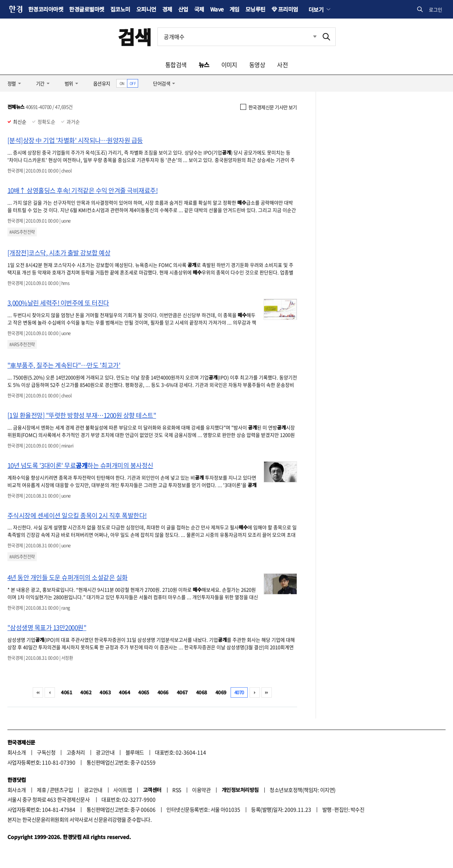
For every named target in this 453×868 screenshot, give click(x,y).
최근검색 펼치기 (309, 37)
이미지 (229, 65)
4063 (105, 692)
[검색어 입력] (238, 37)
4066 (163, 692)
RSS (177, 790)
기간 (40, 83)
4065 (144, 692)
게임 (234, 9)
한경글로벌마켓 (87, 9)
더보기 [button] (316, 9)
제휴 (41, 790)
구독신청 (46, 752)
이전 (50, 692)
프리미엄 (288, 9)
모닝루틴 (255, 9)
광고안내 (105, 752)
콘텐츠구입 (61, 790)
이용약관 (201, 790)
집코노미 (120, 9)
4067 (182, 692)
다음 (255, 692)
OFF (133, 83)
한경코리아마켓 (46, 9)
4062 (86, 692)
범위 (69, 83)
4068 (202, 692)
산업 (183, 9)
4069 (221, 692)
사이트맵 (123, 790)
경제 (167, 9)
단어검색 (162, 83)
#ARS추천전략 (22, 232)
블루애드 (135, 752)
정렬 (12, 83)
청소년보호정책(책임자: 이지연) (302, 790)
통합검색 (176, 65)
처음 (38, 692)
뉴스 (204, 65)
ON (122, 83)
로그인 (436, 9)
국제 (199, 9)
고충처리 (76, 752)
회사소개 (17, 752)
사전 (282, 65)
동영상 (257, 65)
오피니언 (146, 9)
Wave (217, 9)
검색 (135, 37)
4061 (66, 692)
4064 (124, 692)
